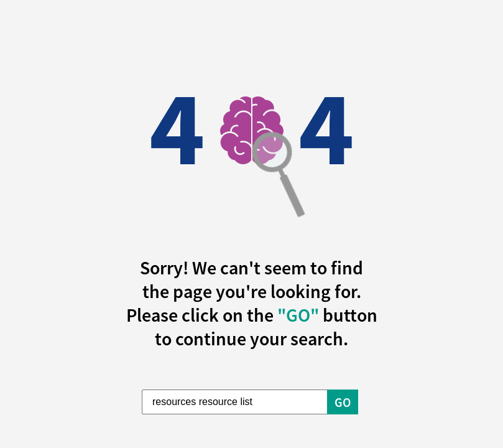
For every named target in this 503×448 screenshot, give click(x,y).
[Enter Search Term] (235, 402)
